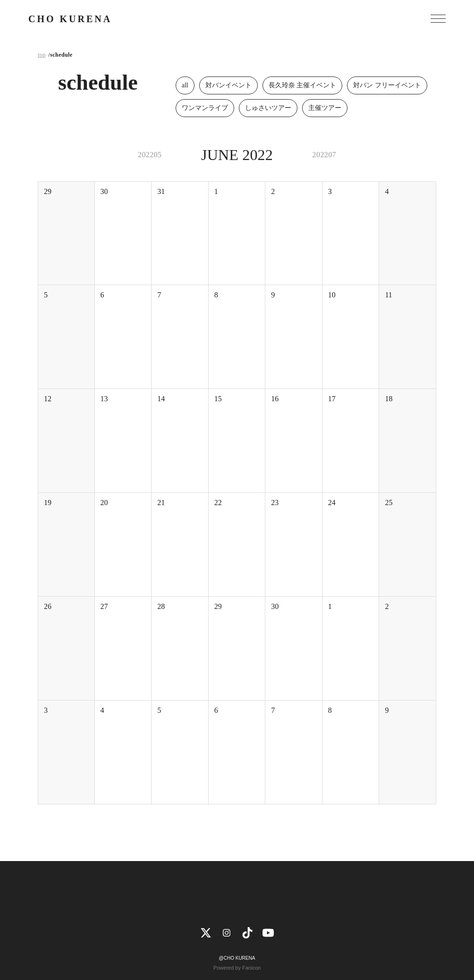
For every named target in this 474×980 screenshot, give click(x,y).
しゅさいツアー (268, 108)
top (42, 55)
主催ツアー (325, 108)
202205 (150, 155)
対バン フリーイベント (387, 85)
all (185, 85)
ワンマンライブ (205, 108)
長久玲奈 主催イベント (303, 85)
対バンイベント (229, 85)
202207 (324, 155)
